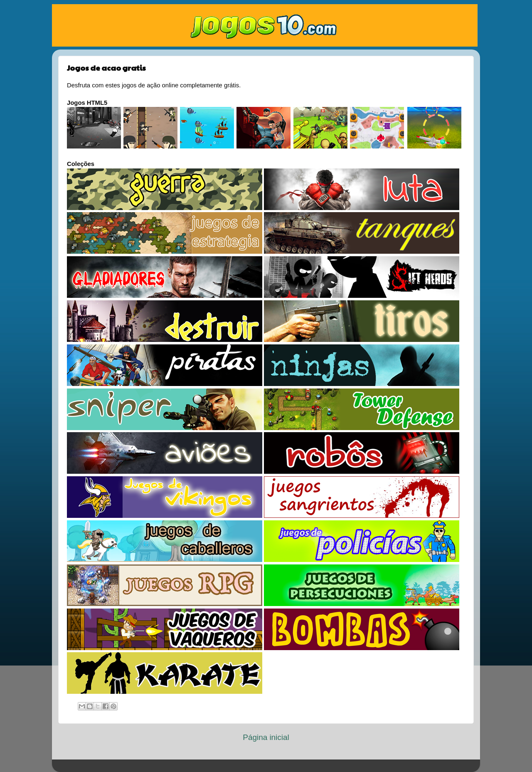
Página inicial (266, 737)
